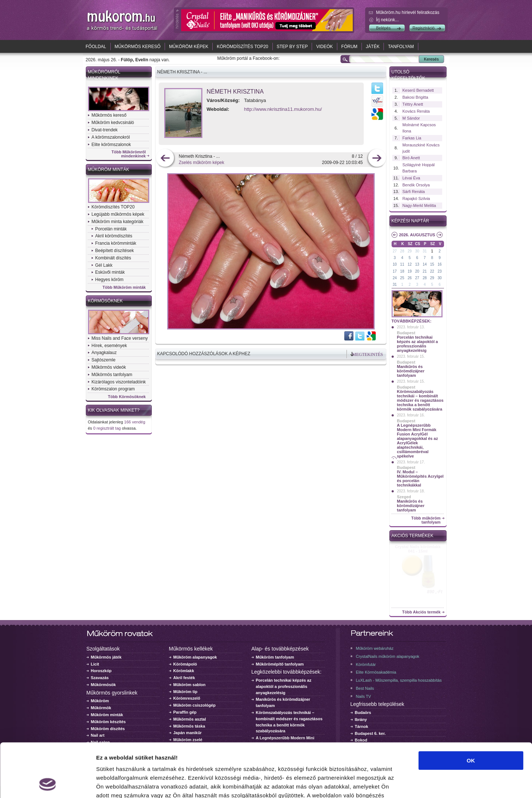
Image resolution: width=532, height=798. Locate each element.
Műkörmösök (103, 685)
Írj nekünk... (388, 20)
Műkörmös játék (106, 657)
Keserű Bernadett (418, 90)
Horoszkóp (101, 671)
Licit (95, 664)
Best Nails (365, 688)
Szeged (404, 497)
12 (410, 264)
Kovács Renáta (416, 111)
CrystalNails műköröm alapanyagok (388, 656)
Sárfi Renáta (414, 192)
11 (402, 264)
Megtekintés (368, 354)
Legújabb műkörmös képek (118, 214)
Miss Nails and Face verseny (120, 338)
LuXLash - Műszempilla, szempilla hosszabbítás (399, 680)
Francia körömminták (116, 243)
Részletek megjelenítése (417, 784)
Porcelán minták (111, 229)
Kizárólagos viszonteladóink (119, 382)
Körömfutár (366, 664)
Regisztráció (424, 28)
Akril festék (184, 678)
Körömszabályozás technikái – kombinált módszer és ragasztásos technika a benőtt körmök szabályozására (420, 400)
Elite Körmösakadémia (376, 672)
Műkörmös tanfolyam (112, 375)
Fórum (349, 47)
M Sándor (411, 118)
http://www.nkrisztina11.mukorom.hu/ (283, 109)
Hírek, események (109, 346)
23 (439, 271)
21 (425, 271)
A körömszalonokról (111, 137)
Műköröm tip (186, 692)
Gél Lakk (104, 265)
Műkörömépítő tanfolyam (280, 664)
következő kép (377, 159)
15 (432, 264)
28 (402, 251)
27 (395, 251)
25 (402, 278)
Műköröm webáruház (375, 648)
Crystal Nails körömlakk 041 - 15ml (418, 549)
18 (402, 271)
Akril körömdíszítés (114, 236)
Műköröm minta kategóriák (118, 222)
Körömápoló (185, 664)
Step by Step (292, 47)
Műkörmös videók (109, 367)
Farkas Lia (412, 138)
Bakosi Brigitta (415, 97)
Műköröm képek (189, 47)
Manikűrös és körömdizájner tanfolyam (411, 371)
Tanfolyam (401, 47)
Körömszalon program (113, 389)
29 (410, 251)
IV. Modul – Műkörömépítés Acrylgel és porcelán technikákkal (420, 478)
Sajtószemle (104, 360)
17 (395, 271)
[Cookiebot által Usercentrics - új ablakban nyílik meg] (47, 784)
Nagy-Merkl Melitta (419, 205)
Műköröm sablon (190, 685)
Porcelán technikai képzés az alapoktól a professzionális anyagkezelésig (418, 344)
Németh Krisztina (235, 92)
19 (410, 271)
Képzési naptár (410, 221)
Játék (373, 47)
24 (395, 278)
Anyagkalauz (104, 353)
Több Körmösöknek (127, 397)
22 (432, 271)
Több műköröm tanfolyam (426, 520)
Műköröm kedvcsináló (113, 123)
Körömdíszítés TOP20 (242, 47)
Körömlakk (184, 671)
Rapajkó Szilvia (416, 198)
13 (417, 264)
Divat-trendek (105, 130)
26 (410, 278)
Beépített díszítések (115, 251)
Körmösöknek (105, 301)
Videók (324, 47)
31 (425, 251)
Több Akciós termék (421, 612)
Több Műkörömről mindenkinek (129, 154)
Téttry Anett (413, 104)
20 (417, 271)
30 (417, 251)
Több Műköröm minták (124, 287)
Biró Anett (411, 158)
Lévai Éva (411, 178)
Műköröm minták (109, 170)
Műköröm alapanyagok (195, 657)
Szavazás (100, 678)
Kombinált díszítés (113, 258)
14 (425, 264)
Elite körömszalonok (111, 145)
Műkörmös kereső (138, 47)
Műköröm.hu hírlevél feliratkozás (408, 12)
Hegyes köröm (109, 280)
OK (471, 710)
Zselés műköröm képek (202, 163)
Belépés (384, 28)
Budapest (406, 333)
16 (439, 264)
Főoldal (96, 47)
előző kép (165, 159)
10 (395, 264)
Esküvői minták (110, 272)
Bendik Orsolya (416, 185)
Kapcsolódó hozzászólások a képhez (204, 354)
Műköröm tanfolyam (275, 657)
